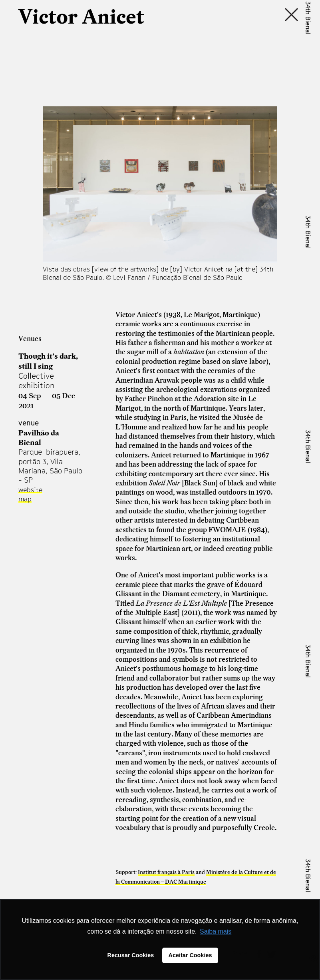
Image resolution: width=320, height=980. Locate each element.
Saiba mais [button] (216, 931)
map (25, 499)
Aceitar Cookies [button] (190, 955)
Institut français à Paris (166, 872)
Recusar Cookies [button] (131, 955)
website (30, 490)
